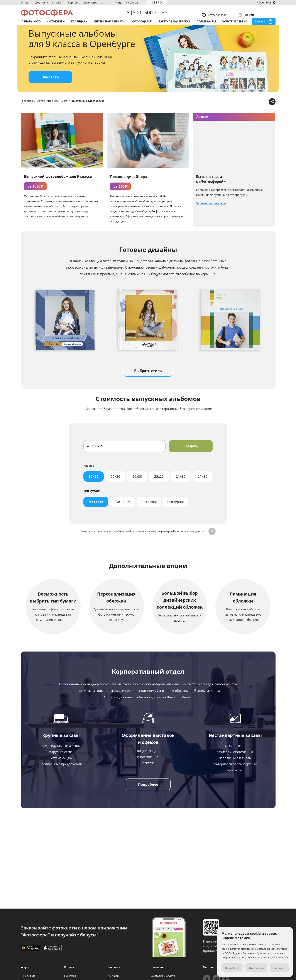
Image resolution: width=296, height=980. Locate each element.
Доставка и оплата (48, 3)
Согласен (279, 968)
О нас (25, 3)
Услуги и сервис (235, 28)
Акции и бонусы (127, 3)
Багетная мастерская (174, 28)
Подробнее (148, 798)
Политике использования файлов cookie (264, 957)
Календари (79, 28)
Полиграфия (206, 28)
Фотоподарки (141, 28)
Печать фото (31, 28)
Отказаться (256, 968)
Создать (191, 459)
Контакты (113, 976)
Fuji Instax (70, 976)
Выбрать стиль (148, 384)
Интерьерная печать (109, 28)
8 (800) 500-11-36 (147, 15)
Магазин (261, 28)
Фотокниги (56, 28)
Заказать (50, 90)
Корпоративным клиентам (86, 3)
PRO (159, 3)
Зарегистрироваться (211, 217)
